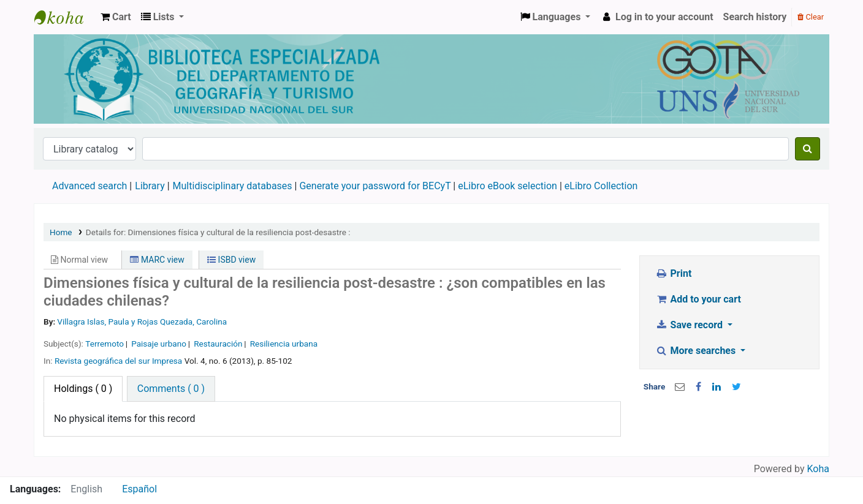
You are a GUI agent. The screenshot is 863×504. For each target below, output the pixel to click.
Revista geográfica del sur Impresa (118, 361)
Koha (818, 469)
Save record (690, 325)
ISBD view (231, 260)
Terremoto (105, 344)
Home (61, 232)
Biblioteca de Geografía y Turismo (65, 17)
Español (139, 489)
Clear (811, 17)
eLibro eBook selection (509, 186)
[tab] (171, 389)
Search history (755, 17)
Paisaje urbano (159, 344)
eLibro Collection (601, 186)
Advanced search (89, 186)
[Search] (808, 149)
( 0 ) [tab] (83, 389)
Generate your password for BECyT (375, 186)
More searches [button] (697, 351)
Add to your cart (698, 299)
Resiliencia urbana (284, 344)
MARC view (157, 260)
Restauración (218, 344)
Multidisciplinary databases (234, 186)
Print (673, 273)
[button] (116, 17)
